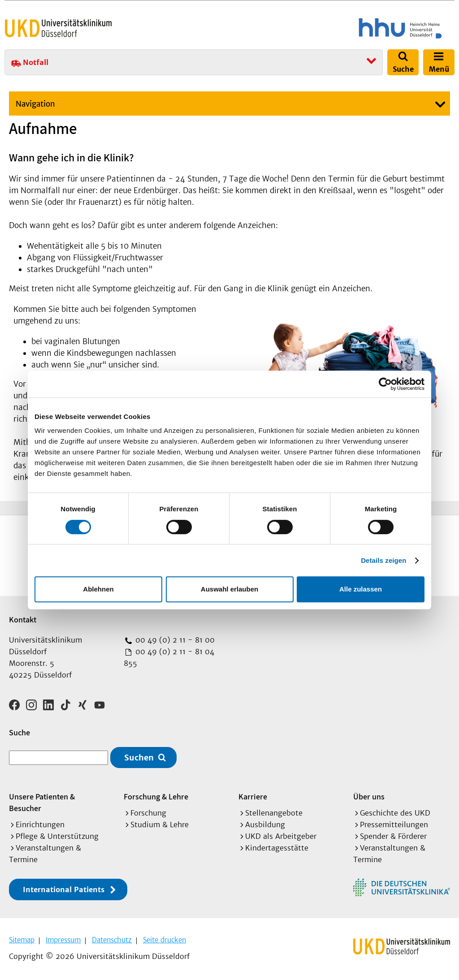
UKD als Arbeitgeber (281, 836)
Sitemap (22, 940)
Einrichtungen (40, 825)
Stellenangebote (274, 813)
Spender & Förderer (393, 836)
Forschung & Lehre (156, 797)
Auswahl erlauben (229, 589)
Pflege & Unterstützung (57, 836)
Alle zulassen (361, 589)
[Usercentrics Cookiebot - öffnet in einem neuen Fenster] (385, 384)
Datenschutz (112, 940)
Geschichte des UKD (395, 813)
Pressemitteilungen (394, 825)
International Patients (64, 889)
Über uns (369, 797)
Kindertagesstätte (277, 848)
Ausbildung (265, 825)
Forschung (148, 813)
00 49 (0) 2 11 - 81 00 (174, 640)
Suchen (139, 758)
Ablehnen (98, 589)
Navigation (35, 104)
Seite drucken (165, 940)
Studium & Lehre (160, 825)
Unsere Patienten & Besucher (42, 802)
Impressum (63, 940)
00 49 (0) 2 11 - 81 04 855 (169, 657)
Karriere (253, 797)
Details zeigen (383, 560)
